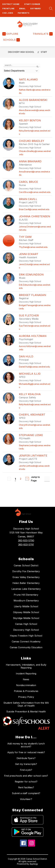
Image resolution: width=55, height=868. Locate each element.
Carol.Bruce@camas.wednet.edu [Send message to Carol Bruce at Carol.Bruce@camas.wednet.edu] (35, 192)
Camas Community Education (26, 647)
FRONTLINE (8, 8)
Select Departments (14, 71)
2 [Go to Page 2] (21, 479)
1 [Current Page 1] (15, 479)
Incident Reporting (26, 674)
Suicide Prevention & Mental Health (26, 712)
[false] (22, 65)
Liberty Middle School (26, 606)
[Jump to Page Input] (47, 479)
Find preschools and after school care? (26, 776)
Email (22, 8)
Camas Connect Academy (26, 641)
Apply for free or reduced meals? (26, 752)
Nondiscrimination (26, 685)
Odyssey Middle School (26, 612)
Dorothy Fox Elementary (26, 571)
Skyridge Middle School (26, 618)
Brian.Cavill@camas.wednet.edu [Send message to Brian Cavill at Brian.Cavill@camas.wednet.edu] (34, 209)
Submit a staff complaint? (26, 793)
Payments (24, 13)
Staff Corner (32, 4)
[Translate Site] (42, 34)
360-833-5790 (26, 540)
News (26, 679)
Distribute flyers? (26, 758)
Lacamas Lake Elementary (26, 589)
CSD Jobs (8, 13)
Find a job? (26, 770)
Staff (44, 52)
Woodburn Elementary (26, 601)
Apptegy (34, 864)
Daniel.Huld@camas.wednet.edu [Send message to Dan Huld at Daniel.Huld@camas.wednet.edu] (34, 367)
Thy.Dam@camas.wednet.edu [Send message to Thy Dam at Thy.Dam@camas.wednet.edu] (33, 247)
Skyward (36, 8)
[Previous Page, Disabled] (9, 479)
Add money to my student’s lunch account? (26, 745)
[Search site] (50, 8)
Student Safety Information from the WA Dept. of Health (26, 704)
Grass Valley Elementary (26, 577)
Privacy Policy (26, 697)
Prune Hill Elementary (26, 595)
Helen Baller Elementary (26, 583)
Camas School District (26, 565)
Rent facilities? (26, 787)
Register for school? (26, 782)
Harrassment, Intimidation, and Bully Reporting (26, 666)
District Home (11, 4)
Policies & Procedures (26, 691)
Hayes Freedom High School (26, 636)
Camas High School (26, 624)
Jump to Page (35, 479)
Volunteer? (26, 799)
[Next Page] (27, 479)
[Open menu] (10, 34)
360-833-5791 (26, 545)
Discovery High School (21, 52)
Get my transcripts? (26, 764)
